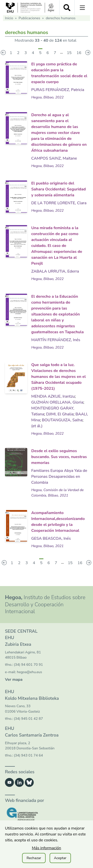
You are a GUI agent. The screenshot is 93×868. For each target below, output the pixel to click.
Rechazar (34, 858)
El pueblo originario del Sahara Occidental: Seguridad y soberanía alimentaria (59, 189)
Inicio (9, 18)
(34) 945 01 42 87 (28, 719)
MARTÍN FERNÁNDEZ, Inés (56, 340)
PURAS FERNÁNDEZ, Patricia (58, 90)
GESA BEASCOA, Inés (51, 538)
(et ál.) (37, 426)
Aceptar (60, 858)
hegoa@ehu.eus (30, 672)
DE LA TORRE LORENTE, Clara (59, 203)
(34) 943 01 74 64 (28, 755)
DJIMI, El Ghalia (60, 414)
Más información (47, 848)
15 (69, 53)
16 (79, 53)
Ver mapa (14, 680)
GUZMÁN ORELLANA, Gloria (57, 402)
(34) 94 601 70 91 (28, 665)
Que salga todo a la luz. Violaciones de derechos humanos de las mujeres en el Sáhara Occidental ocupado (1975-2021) (59, 377)
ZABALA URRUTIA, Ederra (55, 271)
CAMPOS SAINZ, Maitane (54, 158)
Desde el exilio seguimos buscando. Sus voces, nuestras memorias (59, 457)
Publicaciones (29, 18)
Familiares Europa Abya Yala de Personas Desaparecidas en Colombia (59, 477)
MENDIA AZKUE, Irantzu (53, 396)
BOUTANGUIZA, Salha (62, 420)
